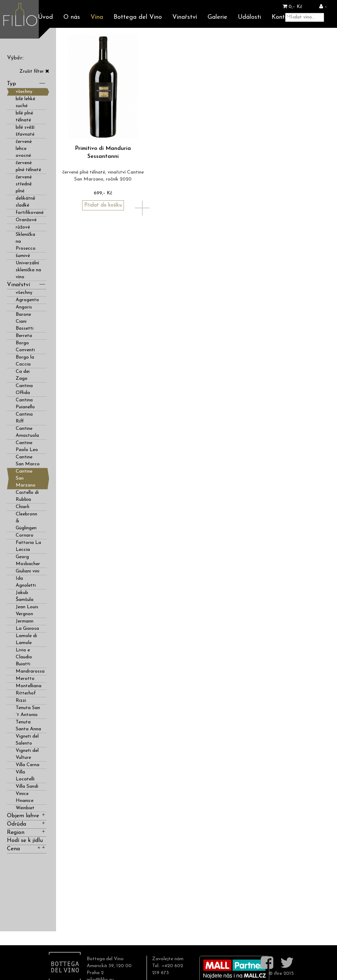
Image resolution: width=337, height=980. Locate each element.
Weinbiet (25, 808)
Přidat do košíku (103, 205)
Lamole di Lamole (26, 639)
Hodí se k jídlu (27, 841)
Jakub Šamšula (25, 596)
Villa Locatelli (25, 776)
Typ (27, 83)
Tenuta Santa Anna (28, 726)
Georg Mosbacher (28, 560)
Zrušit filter (34, 71)
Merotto (25, 679)
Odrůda (27, 824)
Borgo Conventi (25, 347)
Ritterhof (26, 693)
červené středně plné (24, 184)
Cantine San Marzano (26, 478)
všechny (24, 92)
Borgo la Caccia (25, 361)
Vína (97, 17)
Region (27, 832)
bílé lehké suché (25, 102)
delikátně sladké (25, 202)
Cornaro (25, 535)
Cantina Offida (24, 389)
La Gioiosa (27, 629)
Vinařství (185, 17)
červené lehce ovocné (24, 149)
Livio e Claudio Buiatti (24, 657)
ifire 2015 (284, 974)
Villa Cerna (28, 765)
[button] (323, 7)
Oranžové (26, 220)
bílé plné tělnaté (24, 117)
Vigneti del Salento (27, 740)
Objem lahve (27, 815)
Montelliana (29, 686)
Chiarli (22, 507)
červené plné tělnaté (28, 166)
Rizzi (21, 701)
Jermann (25, 621)
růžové (23, 227)
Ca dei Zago (23, 375)
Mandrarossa (30, 671)
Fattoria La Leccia (28, 546)
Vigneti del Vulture (27, 754)
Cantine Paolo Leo (27, 446)
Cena (24, 848)
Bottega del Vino (138, 17)
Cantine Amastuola (27, 432)
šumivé (23, 256)
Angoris (24, 307)
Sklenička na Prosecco (26, 242)
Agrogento (27, 300)
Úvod (45, 17)
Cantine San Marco (28, 461)
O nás (72, 17)
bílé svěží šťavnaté (25, 131)
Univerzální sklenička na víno (28, 270)
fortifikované (30, 213)
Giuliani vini (28, 571)
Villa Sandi (27, 786)
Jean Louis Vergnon (27, 611)
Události (249, 17)
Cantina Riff (24, 418)
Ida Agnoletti (26, 582)
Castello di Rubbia (27, 496)
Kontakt (283, 17)
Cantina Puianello (25, 404)
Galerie (217, 17)
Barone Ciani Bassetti (25, 322)
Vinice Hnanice (25, 797)
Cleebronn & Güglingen (26, 521)
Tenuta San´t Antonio (28, 711)
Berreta (24, 336)
